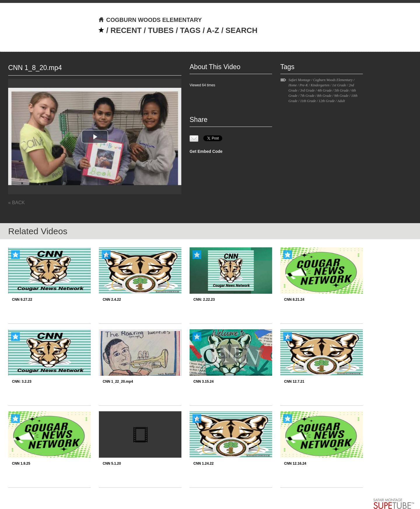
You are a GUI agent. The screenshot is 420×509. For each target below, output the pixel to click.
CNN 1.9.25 (21, 463)
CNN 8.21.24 (294, 300)
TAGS (190, 30)
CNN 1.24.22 (203, 463)
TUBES (161, 30)
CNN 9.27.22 (22, 300)
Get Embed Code (206, 151)
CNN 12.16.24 (295, 463)
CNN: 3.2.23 (22, 382)
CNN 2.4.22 (112, 300)
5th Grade (342, 90)
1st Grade (339, 85)
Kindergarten (320, 85)
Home (293, 85)
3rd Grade (307, 90)
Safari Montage (299, 80)
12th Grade (327, 101)
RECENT (126, 30)
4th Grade (324, 90)
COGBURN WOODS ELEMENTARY (150, 20)
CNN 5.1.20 (112, 463)
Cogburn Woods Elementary (333, 80)
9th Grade (341, 96)
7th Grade (307, 96)
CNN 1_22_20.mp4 (118, 382)
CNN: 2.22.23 (204, 300)
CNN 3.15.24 (203, 382)
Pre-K (304, 85)
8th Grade (324, 96)
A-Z (213, 30)
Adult (341, 101)
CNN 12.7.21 (294, 382)
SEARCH (242, 30)
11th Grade (308, 101)
